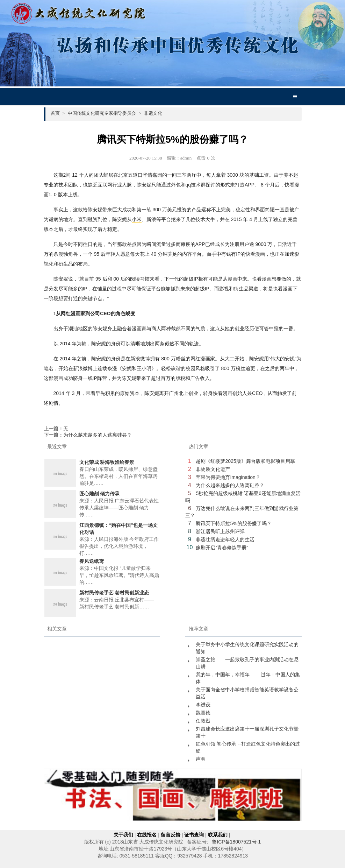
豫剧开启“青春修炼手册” (222, 548)
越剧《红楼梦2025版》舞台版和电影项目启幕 (245, 461)
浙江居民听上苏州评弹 (220, 531)
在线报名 (147, 835)
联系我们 (218, 835)
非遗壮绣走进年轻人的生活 (225, 539)
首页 (58, 113)
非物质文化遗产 (213, 469)
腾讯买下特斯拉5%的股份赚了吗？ (233, 523)
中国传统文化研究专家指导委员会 (105, 113)
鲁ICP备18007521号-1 (236, 842)
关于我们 (123, 835)
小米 (137, 219)
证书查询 (194, 835)
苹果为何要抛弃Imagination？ (228, 477)
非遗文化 (153, 113)
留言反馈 (171, 835)
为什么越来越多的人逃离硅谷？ (98, 435)
